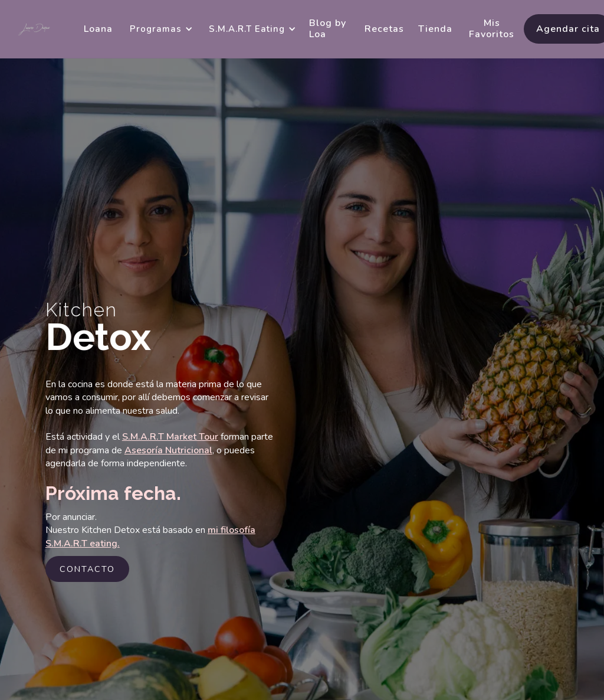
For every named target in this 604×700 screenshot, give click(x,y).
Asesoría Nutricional (168, 450)
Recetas (384, 29)
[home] (35, 29)
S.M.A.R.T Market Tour (170, 437)
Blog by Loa (328, 29)
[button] (159, 29)
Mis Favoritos (492, 29)
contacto (87, 569)
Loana (98, 29)
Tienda (435, 29)
